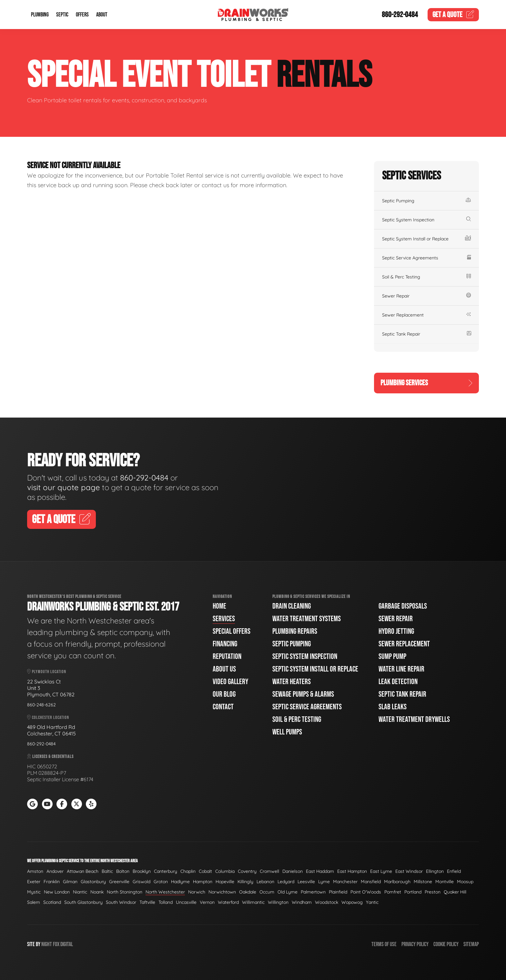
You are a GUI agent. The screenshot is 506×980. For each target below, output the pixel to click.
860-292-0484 (400, 15)
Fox (56, 944)
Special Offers (232, 631)
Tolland (166, 902)
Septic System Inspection (426, 220)
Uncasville (186, 902)
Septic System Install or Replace (426, 239)
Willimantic (253, 902)
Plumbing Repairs (295, 631)
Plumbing (40, 15)
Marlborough (397, 882)
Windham (302, 902)
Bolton (123, 871)
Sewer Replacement (426, 315)
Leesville (306, 882)
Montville (445, 882)
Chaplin (188, 871)
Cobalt (205, 871)
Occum (267, 892)
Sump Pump (392, 657)
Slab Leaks (393, 707)
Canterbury (166, 871)
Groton (161, 882)
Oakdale (248, 892)
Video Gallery (230, 682)
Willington (278, 902)
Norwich (197, 892)
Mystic (34, 892)
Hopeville (225, 882)
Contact (223, 707)
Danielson (293, 871)
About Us (224, 669)
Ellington (435, 871)
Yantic (372, 902)
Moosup (465, 882)
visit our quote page (64, 487)
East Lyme (381, 871)
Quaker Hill (455, 892)
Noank (97, 892)
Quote (453, 15)
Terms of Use (384, 944)
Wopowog (352, 902)
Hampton (203, 882)
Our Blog (224, 694)
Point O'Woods (366, 892)
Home (219, 606)
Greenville (119, 882)
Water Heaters (292, 682)
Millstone (423, 882)
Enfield (454, 871)
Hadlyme (180, 882)
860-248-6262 (41, 705)
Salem (34, 902)
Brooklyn (142, 871)
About (102, 15)
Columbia (225, 871)
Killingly (245, 882)
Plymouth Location (47, 672)
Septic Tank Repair (426, 334)
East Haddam (320, 871)
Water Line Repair (401, 669)
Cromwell (269, 871)
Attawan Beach (83, 871)
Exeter (34, 882)
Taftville (147, 902)
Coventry (247, 871)
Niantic (80, 892)
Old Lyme (288, 892)
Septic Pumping (426, 201)
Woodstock (327, 902)
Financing (225, 644)
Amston (35, 871)
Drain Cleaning (292, 606)
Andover (55, 871)
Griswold (142, 882)
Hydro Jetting (396, 631)
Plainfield (338, 892)
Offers (82, 15)
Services (224, 619)
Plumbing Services (426, 383)
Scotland (52, 902)
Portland (413, 892)
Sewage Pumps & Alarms (303, 694)
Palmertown (313, 892)
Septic (62, 15)
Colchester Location (48, 717)
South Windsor (121, 902)
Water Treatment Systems (307, 619)
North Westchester (165, 892)
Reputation (227, 657)
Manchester (345, 882)
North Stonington (125, 892)
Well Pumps (287, 732)
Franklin (52, 882)
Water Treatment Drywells (414, 719)
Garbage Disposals (403, 606)
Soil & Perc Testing (426, 277)
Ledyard (286, 882)
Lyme (324, 882)
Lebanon (265, 882)
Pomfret (393, 892)
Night (47, 944)
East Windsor (409, 871)
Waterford (228, 902)
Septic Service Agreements (426, 258)
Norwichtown (222, 892)
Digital (67, 944)
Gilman (70, 882)
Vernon (207, 902)
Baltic (107, 871)
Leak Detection (398, 682)
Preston (433, 892)
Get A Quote (61, 520)
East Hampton (352, 871)
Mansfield (371, 882)
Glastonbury (93, 882)
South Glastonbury (83, 902)
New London (57, 892)
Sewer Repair (426, 296)
